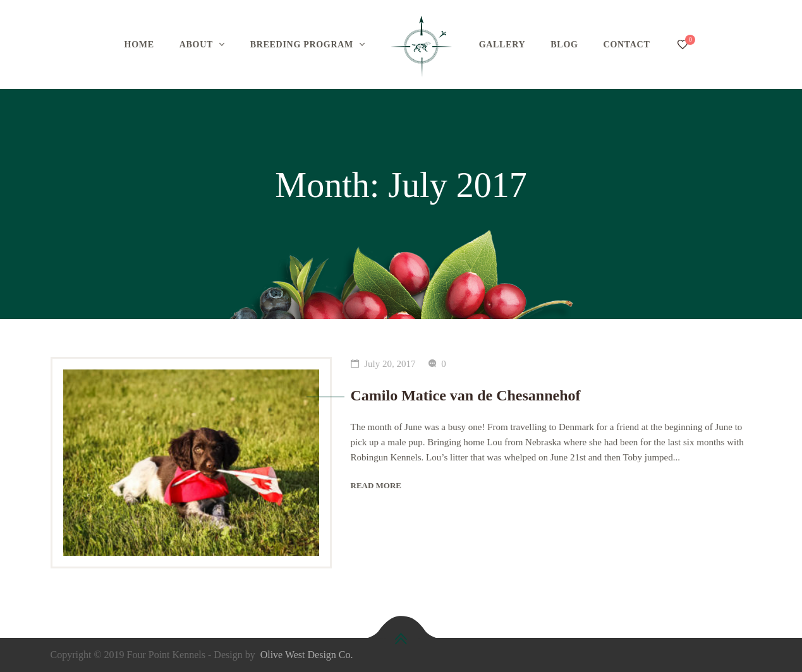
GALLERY (502, 45)
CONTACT (627, 45)
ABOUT (196, 45)
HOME (139, 45)
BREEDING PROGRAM (302, 45)
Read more (376, 485)
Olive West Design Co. (307, 655)
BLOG (564, 45)
